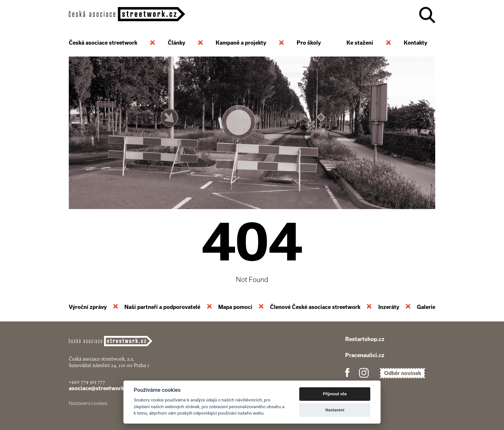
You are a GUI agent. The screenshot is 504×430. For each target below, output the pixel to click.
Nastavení (335, 410)
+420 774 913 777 (87, 382)
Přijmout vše (335, 394)
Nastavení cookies (88, 403)
